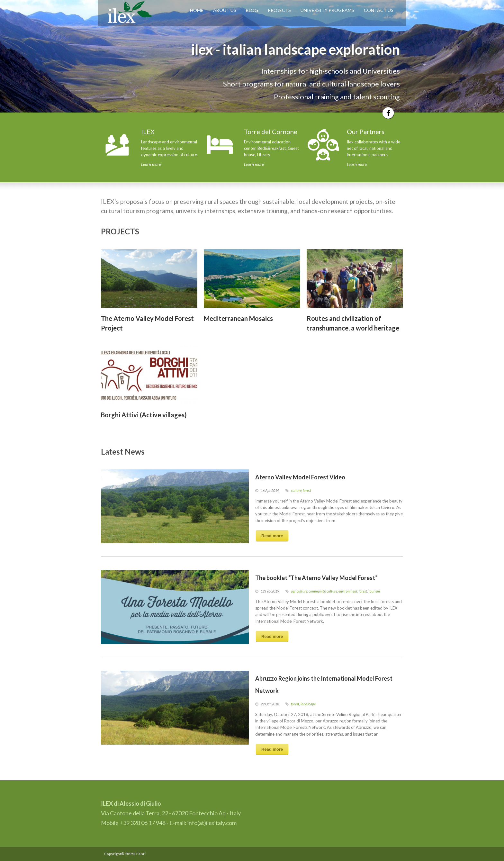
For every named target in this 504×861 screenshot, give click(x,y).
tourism (374, 591)
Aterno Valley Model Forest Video (300, 477)
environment (348, 591)
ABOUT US (225, 10)
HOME (197, 10)
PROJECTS (279, 10)
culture (296, 490)
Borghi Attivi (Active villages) (144, 415)
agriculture (299, 591)
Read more (272, 536)
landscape (308, 704)
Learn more (151, 164)
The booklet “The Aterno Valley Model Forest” (316, 578)
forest (307, 490)
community (317, 591)
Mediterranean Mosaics (238, 318)
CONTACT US (379, 10)
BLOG (252, 10)
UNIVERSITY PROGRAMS (327, 10)
